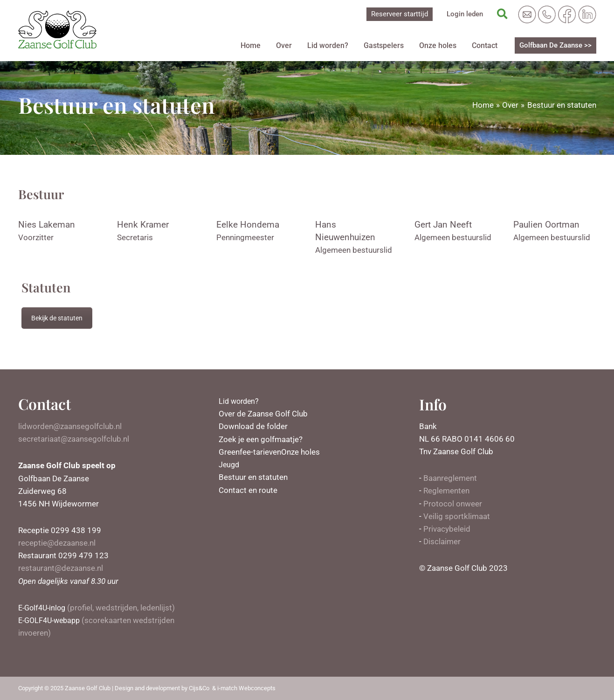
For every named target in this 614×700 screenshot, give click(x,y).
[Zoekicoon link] (503, 14)
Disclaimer (442, 541)
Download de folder (253, 426)
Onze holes (442, 45)
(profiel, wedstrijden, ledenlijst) (99, 608)
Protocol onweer (453, 504)
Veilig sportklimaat (457, 516)
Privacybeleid (447, 529)
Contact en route (248, 490)
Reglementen (446, 491)
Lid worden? (336, 45)
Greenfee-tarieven (250, 452)
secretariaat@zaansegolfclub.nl (74, 439)
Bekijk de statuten (57, 318)
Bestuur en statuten (253, 477)
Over (295, 45)
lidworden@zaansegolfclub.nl (70, 426)
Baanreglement (450, 478)
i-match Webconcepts (246, 688)
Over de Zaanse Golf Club (263, 414)
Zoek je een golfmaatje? (261, 439)
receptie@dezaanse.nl (57, 543)
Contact (486, 45)
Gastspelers (390, 45)
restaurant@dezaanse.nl (61, 568)
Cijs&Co (199, 688)
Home (264, 45)
